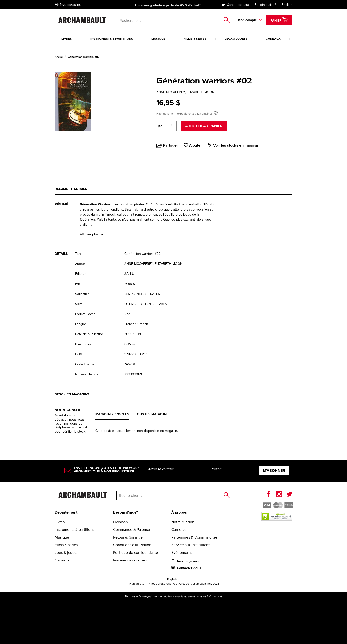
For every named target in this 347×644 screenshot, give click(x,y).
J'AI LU (129, 274)
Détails (80, 189)
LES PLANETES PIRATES (142, 294)
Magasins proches (112, 414)
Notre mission (183, 522)
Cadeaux (273, 39)
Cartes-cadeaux (236, 5)
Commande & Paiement (133, 530)
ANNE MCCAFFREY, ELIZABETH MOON (185, 92)
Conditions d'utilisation (132, 545)
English (287, 5)
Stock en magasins (72, 394)
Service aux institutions (191, 545)
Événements (182, 552)
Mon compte (247, 20)
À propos (179, 512)
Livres (67, 39)
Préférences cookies (130, 560)
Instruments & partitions (112, 39)
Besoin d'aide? (265, 5)
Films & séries (195, 39)
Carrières (179, 530)
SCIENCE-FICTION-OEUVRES (146, 304)
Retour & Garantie (128, 537)
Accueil (60, 57)
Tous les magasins (152, 414)
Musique (158, 39)
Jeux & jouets (236, 39)
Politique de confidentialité (136, 552)
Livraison (120, 522)
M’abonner (274, 470)
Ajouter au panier (204, 126)
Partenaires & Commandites (194, 537)
